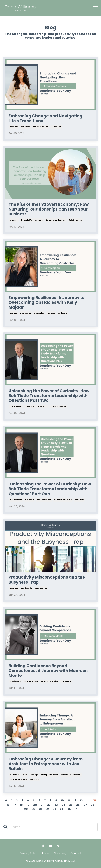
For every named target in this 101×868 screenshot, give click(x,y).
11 (69, 801)
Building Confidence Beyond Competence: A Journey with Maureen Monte (48, 671)
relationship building (56, 220)
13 (81, 801)
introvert (14, 220)
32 (47, 809)
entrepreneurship (49, 775)
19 (28, 805)
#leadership (16, 406)
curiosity (29, 500)
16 (8, 805)
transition (56, 127)
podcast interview (63, 500)
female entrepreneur (71, 775)
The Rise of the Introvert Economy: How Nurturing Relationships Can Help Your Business (49, 209)
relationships (75, 220)
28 (93, 805)
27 (85, 805)
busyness (14, 588)
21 (42, 805)
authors (13, 313)
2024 (25, 775)
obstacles (39, 313)
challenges (25, 313)
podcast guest (44, 500)
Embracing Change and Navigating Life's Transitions (45, 119)
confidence (15, 681)
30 (33, 809)
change (34, 775)
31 (40, 809)
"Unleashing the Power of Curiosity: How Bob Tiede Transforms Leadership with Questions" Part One (50, 489)
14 (88, 801)
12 (75, 801)
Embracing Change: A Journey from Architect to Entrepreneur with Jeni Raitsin (46, 764)
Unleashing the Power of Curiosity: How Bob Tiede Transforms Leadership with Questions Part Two (49, 396)
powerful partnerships (32, 220)
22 (49, 805)
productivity (41, 588)
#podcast (30, 406)
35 (69, 809)
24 (63, 805)
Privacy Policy (29, 853)
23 (56, 805)
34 (62, 809)
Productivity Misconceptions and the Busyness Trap (47, 580)
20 (35, 805)
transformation (41, 127)
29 (26, 809)
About (46, 853)
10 (62, 801)
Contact (76, 853)
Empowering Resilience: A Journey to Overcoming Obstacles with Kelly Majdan (47, 303)
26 (78, 805)
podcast (14, 127)
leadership (27, 588)
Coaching (60, 853)
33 (54, 809)
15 (95, 801)
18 (21, 805)
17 (15, 805)
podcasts (25, 127)
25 (71, 805)
